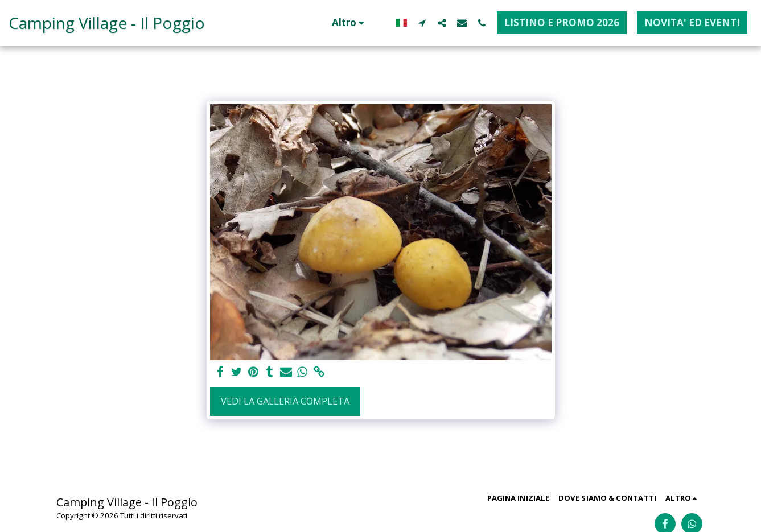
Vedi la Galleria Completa (285, 401)
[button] (422, 23)
